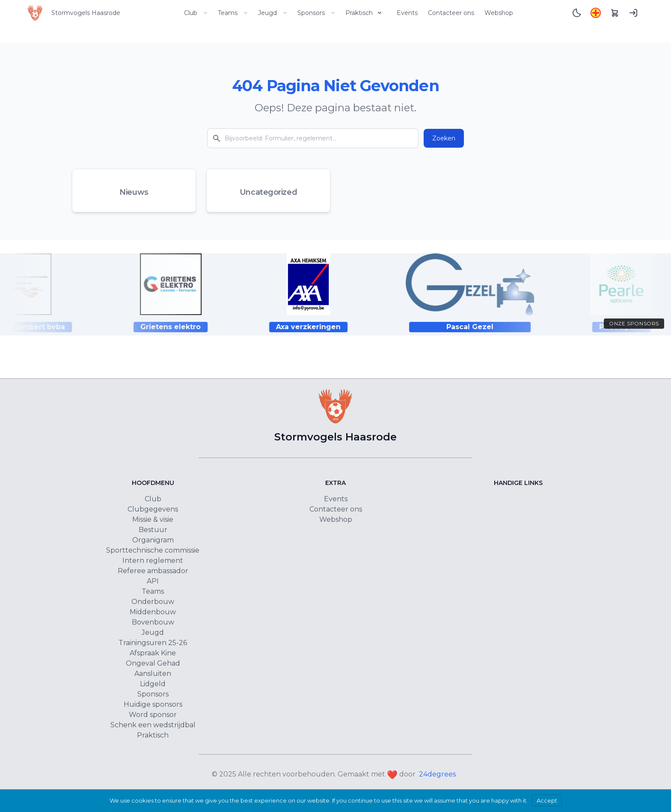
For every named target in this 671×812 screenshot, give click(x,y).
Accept (547, 800)
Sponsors (316, 13)
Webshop (499, 13)
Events (407, 13)
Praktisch (364, 13)
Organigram (153, 540)
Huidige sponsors (153, 704)
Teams (233, 13)
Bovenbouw (153, 622)
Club (196, 13)
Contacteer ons (451, 13)
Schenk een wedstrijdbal (153, 725)
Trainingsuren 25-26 (153, 643)
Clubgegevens (153, 509)
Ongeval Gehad (153, 663)
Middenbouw (153, 612)
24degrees (437, 774)
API (153, 581)
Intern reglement (153, 561)
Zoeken (444, 138)
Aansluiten (153, 674)
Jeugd (273, 13)
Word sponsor (153, 715)
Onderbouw (153, 602)
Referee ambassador (153, 571)
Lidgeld (153, 684)
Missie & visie (153, 519)
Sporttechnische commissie (153, 550)
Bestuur (153, 530)
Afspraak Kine (153, 653)
